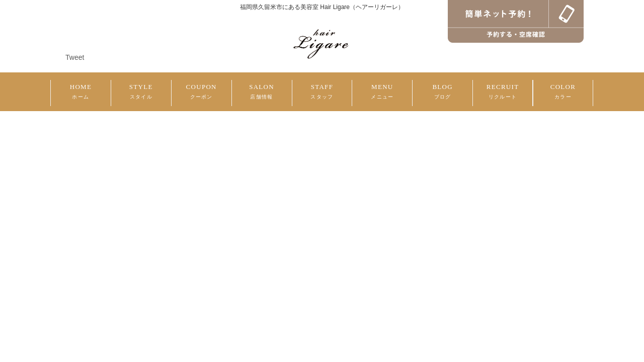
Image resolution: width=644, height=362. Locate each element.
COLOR (563, 91)
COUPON (202, 91)
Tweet (75, 57)
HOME (81, 91)
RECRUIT (503, 91)
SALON (262, 91)
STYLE (141, 91)
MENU (382, 91)
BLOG (442, 91)
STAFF (322, 91)
